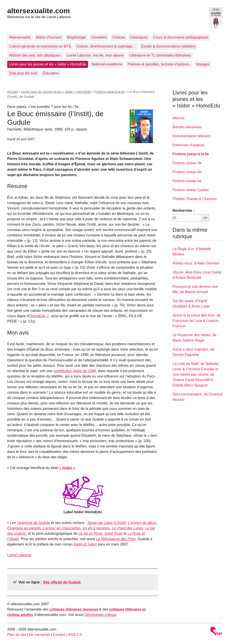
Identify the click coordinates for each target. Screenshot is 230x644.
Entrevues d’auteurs (188, 145)
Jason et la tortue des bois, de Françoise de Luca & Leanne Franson (196, 321)
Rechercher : (184, 211)
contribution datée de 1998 (74, 371)
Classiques (139, 37)
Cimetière (99, 37)
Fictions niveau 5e (187, 181)
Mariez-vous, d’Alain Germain (196, 263)
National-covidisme (107, 64)
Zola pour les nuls (23, 73)
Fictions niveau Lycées (191, 190)
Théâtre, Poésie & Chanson (195, 199)
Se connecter (40, 635)
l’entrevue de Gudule (33, 523)
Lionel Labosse (19, 555)
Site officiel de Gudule (62, 582)
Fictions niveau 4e (187, 172)
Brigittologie (77, 37)
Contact (59, 635)
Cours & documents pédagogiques (181, 37)
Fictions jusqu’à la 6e (110, 92)
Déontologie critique (100, 615)
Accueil (12, 92)
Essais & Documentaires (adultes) (168, 46)
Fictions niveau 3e (187, 163)
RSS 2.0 (75, 635)
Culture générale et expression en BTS (40, 46)
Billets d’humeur (49, 37)
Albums (178, 118)
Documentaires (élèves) (191, 136)
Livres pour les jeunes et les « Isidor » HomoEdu (48, 64)
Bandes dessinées (187, 127)
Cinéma (118, 37)
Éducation (51, 73)
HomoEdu (38, 316)
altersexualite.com (39, 11)
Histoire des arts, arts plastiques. (35, 55)
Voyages (203, 64)
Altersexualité (20, 37)
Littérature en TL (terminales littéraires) (160, 55)
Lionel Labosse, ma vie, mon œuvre (95, 55)
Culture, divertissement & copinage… (106, 46)
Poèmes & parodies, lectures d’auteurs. (159, 64)
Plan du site (17, 635)
